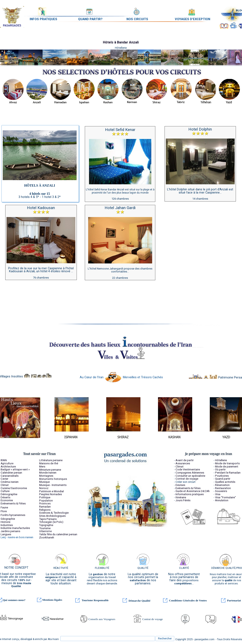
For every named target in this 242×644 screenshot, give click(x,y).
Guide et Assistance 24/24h (193, 491)
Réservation (222, 485)
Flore (4, 511)
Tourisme (45, 528)
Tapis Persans (48, 519)
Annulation (222, 500)
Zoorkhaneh (47, 537)
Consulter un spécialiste (190, 476)
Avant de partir (185, 460)
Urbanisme (45, 531)
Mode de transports (227, 463)
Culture (5, 491)
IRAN (4, 460)
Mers (42, 467)
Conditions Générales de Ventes (188, 600)
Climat (5, 485)
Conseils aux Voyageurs (102, 619)
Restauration (223, 488)
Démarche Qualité (140, 601)
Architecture (8, 467)
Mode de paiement (227, 467)
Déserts (5, 497)
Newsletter (57, 619)
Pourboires (222, 476)
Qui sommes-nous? (14, 600)
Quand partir (223, 479)
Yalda (43, 534)
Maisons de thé (49, 463)
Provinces (45, 504)
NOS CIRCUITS (137, 19)
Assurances (183, 463)
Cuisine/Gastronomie (14, 488)
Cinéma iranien (10, 482)
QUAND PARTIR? (90, 19)
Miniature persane (50, 470)
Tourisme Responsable (95, 600)
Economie (7, 500)
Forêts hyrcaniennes (13, 515)
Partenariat (234, 600)
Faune (4, 507)
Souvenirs (221, 491)
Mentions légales (52, 600)
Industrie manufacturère (15, 528)
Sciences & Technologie (54, 513)
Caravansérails (10, 476)
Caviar (4, 479)
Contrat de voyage (153, 619)
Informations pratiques (190, 494)
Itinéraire (181, 497)
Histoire (5, 522)
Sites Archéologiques (52, 516)
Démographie (9, 494)
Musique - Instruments (53, 485)
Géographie (8, 519)
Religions (45, 510)
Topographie (46, 525)
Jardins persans (10, 531)
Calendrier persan (11, 473)
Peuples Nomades (51, 494)
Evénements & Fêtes (13, 503)
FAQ (212, 620)
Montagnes (46, 476)
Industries (7, 525)
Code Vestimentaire (188, 469)
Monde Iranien (48, 473)
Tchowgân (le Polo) (51, 522)
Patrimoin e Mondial (51, 491)
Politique (45, 497)
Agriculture (7, 463)
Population (46, 501)
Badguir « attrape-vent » (15, 469)
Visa (218, 494)
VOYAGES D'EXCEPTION (193, 19)
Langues (6, 534)
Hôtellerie (221, 460)
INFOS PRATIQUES (43, 19)
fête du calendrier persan (62, 534)
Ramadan (45, 507)
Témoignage (15, 618)
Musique (44, 482)
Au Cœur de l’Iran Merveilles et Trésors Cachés (121, 377)
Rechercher (165, 638)
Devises (180, 485)
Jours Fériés (183, 500)
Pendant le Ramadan (228, 473)
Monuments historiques (53, 479)
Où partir (220, 469)
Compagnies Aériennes (190, 473)
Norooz (44, 488)
